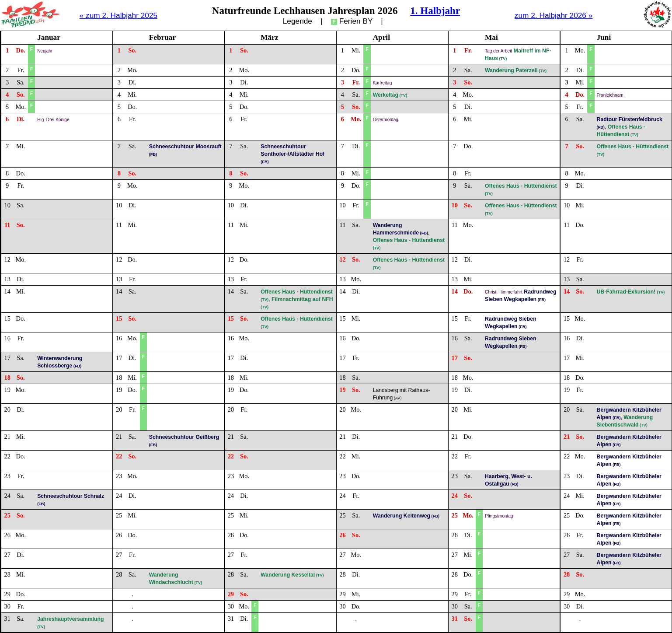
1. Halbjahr (435, 10)
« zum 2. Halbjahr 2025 (119, 15)
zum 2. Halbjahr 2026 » (554, 15)
